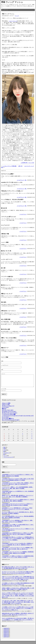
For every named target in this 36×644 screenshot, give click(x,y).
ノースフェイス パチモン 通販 (9, 417)
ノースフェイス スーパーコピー (9, 418)
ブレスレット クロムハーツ (8, 408)
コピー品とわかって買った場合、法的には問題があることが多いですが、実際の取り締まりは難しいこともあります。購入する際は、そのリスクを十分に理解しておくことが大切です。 (18, 604)
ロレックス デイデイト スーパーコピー (11, 422)
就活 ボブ (4, 411)
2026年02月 (6, 633)
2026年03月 (6, 632)
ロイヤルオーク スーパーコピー (9, 414)
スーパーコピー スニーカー (22, 418)
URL (26, 180)
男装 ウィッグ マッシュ (12, 2)
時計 (4, 450)
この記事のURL (24, 163)
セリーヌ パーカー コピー (8, 412)
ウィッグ (17, 16)
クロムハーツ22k (6, 407)
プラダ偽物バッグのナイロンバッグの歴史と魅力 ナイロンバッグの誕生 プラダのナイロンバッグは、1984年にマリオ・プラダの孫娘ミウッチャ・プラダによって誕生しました (18, 611)
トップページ (5, 10)
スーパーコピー (5, 410)
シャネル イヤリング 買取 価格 (10, 166)
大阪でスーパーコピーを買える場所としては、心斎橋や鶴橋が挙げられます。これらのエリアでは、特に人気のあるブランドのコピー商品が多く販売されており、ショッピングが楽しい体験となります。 (18, 580)
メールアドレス (20, 180)
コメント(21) (31, 163)
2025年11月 (6, 638)
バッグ (5, 452)
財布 (4, 451)
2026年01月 (6, 635)
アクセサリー (6, 455)
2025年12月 (6, 636)
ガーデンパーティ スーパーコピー (10, 415)
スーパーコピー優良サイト (8, 421)
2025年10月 (6, 639)
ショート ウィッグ (13, 21)
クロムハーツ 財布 (6, 405)
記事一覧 (20, 166)
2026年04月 (6, 631)
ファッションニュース (8, 459)
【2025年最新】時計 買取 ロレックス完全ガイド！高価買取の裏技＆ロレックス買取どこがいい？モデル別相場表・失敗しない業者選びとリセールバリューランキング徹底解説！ (18, 541)
